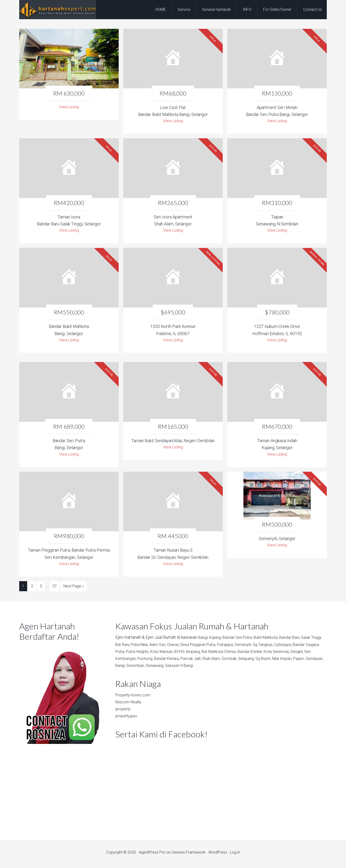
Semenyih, (270, 647)
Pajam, (157, 668)
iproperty (124, 712)
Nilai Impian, (139, 668)
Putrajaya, (250, 647)
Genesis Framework (188, 855)
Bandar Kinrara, (215, 661)
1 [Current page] (23, 590)
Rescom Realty (130, 705)
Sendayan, (174, 668)
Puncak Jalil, (241, 661)
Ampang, (231, 654)
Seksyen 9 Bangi (253, 668)
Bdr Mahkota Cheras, (259, 654)
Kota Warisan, (197, 654)
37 (55, 590)
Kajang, (217, 640)
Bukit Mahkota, (272, 640)
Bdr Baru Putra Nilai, (147, 647)
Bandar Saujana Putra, (135, 654)
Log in (235, 855)
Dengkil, (142, 661)
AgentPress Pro (152, 855)
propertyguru (127, 719)
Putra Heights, (170, 654)
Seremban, (206, 668)
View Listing (69, 107)
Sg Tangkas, (291, 647)
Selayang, (301, 661)
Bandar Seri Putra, (241, 640)
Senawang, (227, 668)
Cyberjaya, (313, 647)
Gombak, (283, 661)
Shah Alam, (264, 661)
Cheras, (192, 647)
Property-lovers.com (135, 697)
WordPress (218, 855)
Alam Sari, (175, 647)
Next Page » (74, 590)
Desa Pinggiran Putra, (220, 647)
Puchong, (191, 661)
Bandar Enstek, (293, 654)
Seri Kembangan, (166, 661)
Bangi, (204, 640)
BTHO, (216, 654)
